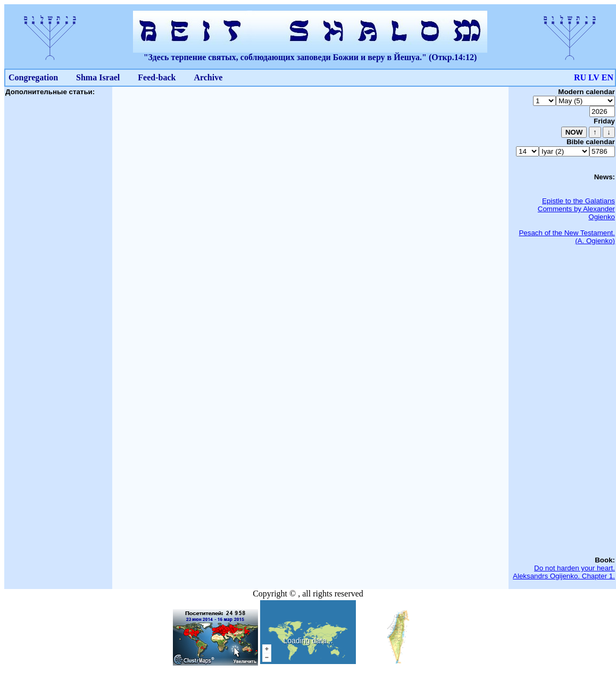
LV (594, 77)
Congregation (33, 77)
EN (607, 77)
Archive (208, 77)
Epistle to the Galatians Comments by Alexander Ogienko (576, 209)
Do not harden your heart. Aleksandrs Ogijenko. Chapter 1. (564, 572)
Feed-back (157, 77)
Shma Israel (98, 77)
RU (580, 77)
